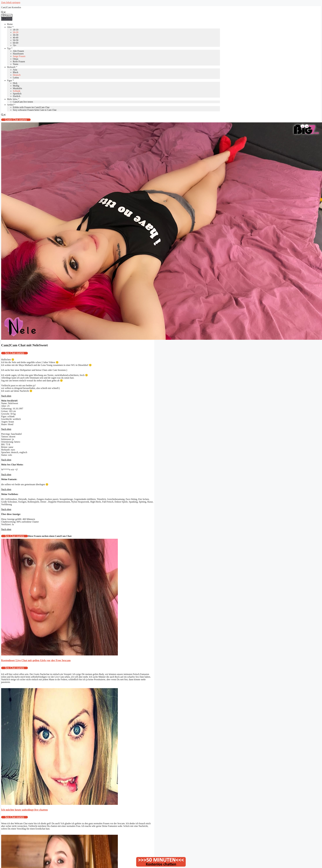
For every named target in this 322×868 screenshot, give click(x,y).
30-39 (16, 35)
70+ (15, 45)
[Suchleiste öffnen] (3, 13)
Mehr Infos (13, 99)
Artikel (11, 105)
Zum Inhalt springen (11, 2)
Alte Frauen (18, 51)
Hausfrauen (18, 54)
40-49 (16, 38)
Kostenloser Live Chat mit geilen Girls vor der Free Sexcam (36, 660)
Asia (15, 70)
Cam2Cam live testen (23, 102)
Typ (10, 48)
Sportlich (17, 94)
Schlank (17, 91)
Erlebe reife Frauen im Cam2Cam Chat (31, 107)
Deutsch (17, 75)
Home (10, 24)
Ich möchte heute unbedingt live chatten (24, 810)
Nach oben (6, 396)
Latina (16, 78)
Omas (16, 59)
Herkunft (12, 67)
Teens (16, 64)
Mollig (16, 86)
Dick (15, 83)
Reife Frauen (19, 61)
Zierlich (17, 96)
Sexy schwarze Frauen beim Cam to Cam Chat (35, 110)
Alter (11, 27)
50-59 (16, 40)
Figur (11, 80)
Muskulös (17, 88)
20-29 (16, 32)
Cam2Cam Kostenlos (11, 7)
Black (16, 72)
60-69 (16, 43)
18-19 (16, 30)
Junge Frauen (19, 56)
